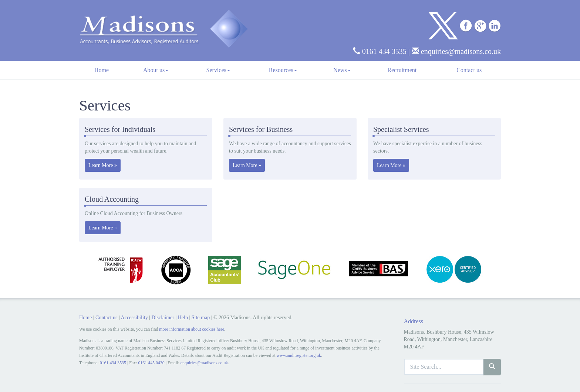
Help (183, 318)
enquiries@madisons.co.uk (456, 51)
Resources (283, 70)
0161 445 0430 (151, 363)
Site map (201, 318)
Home (102, 70)
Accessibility (134, 318)
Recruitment (402, 70)
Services (218, 70)
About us (156, 70)
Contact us (469, 70)
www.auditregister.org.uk (299, 355)
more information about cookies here (192, 329)
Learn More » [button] (103, 165)
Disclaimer (163, 318)
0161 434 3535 (380, 51)
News (342, 70)
